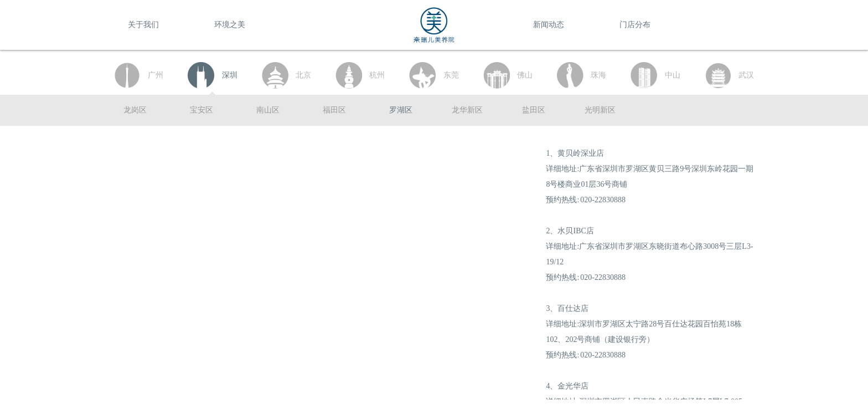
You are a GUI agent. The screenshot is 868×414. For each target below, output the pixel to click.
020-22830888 (603, 200)
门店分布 (635, 25)
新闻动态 (549, 25)
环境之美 (230, 25)
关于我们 (143, 25)
